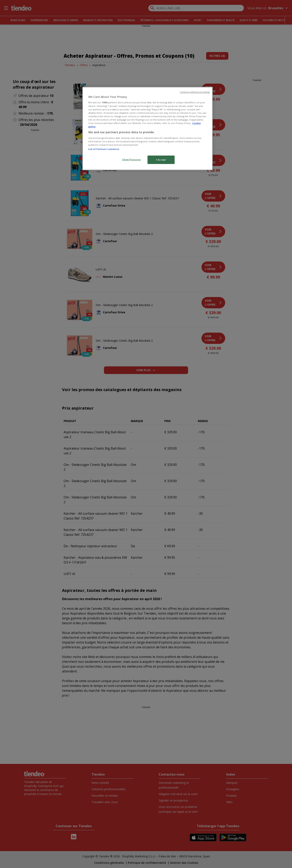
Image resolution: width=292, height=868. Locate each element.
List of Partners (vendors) (104, 149)
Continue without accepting (195, 92)
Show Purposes (131, 159)
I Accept (161, 160)
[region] (148, 129)
